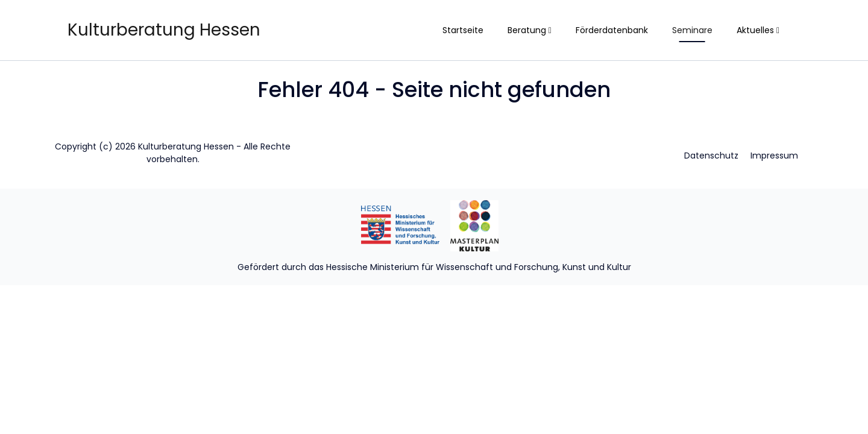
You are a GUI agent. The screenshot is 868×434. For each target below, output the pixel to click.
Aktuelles (758, 30)
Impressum (774, 156)
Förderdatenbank (612, 30)
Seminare (692, 30)
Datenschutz (711, 156)
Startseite (463, 30)
